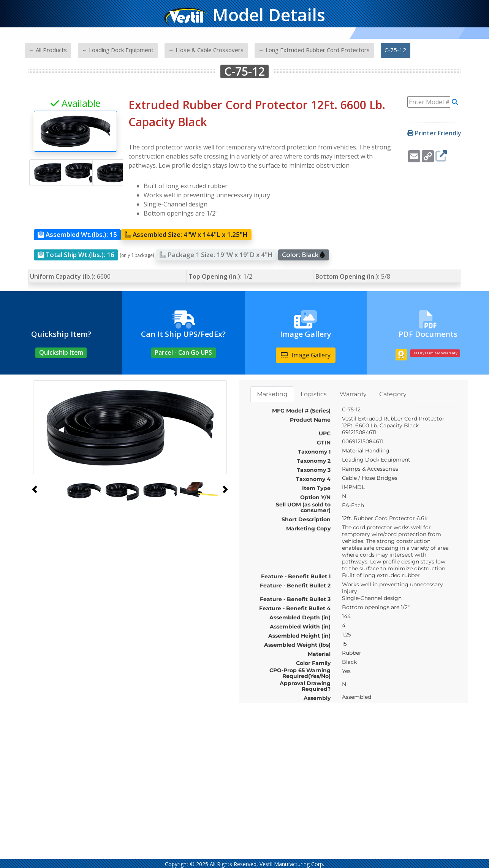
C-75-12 (395, 50)
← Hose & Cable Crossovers (206, 50)
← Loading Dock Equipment (118, 50)
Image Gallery (306, 355)
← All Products (48, 50)
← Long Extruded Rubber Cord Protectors (314, 50)
